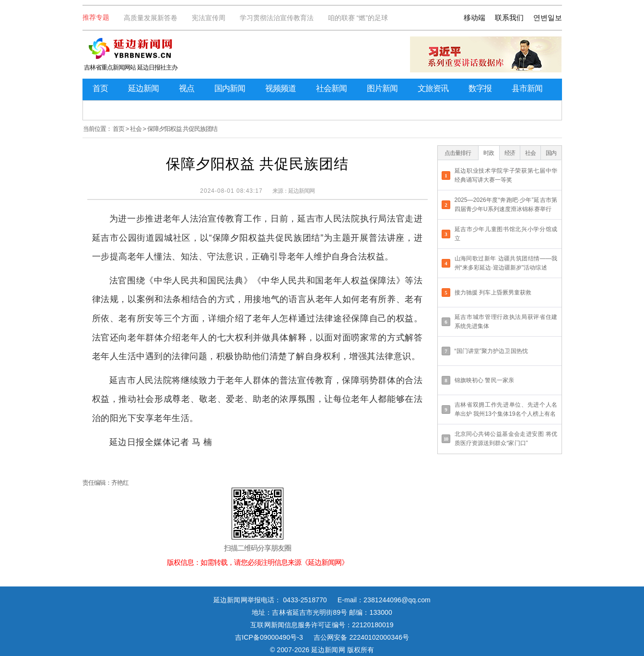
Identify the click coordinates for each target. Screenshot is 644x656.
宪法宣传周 (209, 18)
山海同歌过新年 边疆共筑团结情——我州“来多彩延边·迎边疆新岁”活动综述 (506, 263)
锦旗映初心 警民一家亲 (484, 380)
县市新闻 (527, 88)
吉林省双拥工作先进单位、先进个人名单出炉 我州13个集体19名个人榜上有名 (506, 409)
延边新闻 (143, 88)
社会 (136, 129)
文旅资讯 (433, 88)
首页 (100, 88)
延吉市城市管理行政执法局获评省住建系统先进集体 (506, 322)
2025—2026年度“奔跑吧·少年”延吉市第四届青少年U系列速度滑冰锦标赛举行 (506, 205)
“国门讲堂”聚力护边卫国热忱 (491, 351)
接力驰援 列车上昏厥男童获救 (493, 293)
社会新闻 (331, 88)
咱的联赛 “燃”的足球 (358, 18)
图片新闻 (382, 88)
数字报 (480, 88)
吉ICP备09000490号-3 (269, 637)
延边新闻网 (301, 191)
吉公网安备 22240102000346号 (361, 637)
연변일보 (548, 18)
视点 (187, 88)
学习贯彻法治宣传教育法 (277, 18)
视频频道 (281, 88)
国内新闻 (230, 88)
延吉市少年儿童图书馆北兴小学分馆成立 (506, 234)
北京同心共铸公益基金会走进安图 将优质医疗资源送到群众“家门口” (506, 439)
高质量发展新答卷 (151, 18)
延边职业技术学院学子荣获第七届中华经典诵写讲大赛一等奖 (506, 175)
